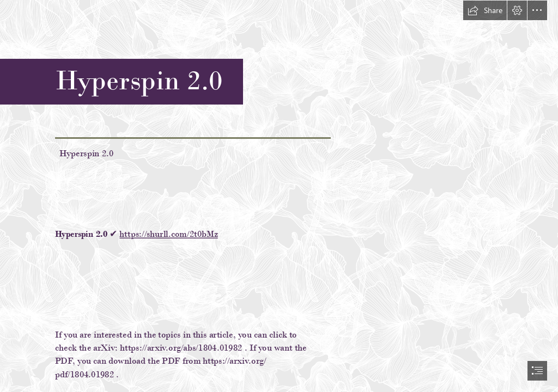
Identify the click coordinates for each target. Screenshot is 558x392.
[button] (485, 10)
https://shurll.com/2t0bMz (168, 234)
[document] (279, 196)
